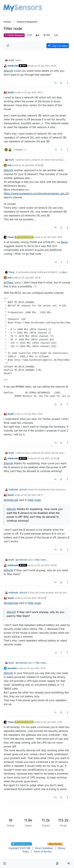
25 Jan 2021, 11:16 (53, 722)
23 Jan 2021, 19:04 (31, 165)
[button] (5, 863)
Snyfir (11, 60)
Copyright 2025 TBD (20, 848)
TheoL (11, 237)
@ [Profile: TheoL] (9, 282)
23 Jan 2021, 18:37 (33, 92)
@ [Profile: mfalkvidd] (11, 500)
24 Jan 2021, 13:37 (33, 414)
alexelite (12, 668)
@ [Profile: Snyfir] (8, 71)
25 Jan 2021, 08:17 (33, 495)
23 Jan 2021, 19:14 (53, 237)
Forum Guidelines (44, 848)
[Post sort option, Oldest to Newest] (8, 46)
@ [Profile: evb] (64, 242)
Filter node (34, 500)
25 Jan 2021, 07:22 (47, 458)
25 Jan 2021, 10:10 (36, 668)
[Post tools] (68, 83)
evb (10, 165)
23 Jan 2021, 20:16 (31, 278)
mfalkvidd (13, 66)
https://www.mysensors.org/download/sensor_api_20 (36, 193)
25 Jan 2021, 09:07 (34, 598)
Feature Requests (14, 35)
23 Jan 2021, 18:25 (47, 66)
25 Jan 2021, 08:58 (47, 565)
